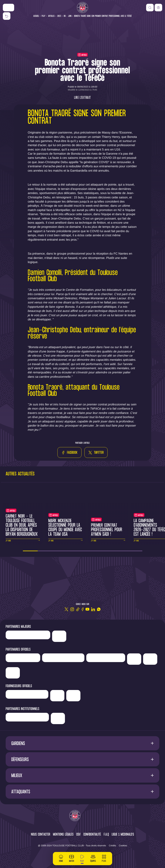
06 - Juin (68, 16)
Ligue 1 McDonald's (123, 835)
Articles (51, 16)
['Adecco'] (150, 659)
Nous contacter (41, 835)
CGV (78, 835)
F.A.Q (106, 835)
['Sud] (134, 659)
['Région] (27, 717)
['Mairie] (58, 718)
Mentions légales (63, 835)
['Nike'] (8, 8)
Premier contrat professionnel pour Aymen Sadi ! (107, 530)
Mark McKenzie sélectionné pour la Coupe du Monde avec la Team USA (65, 528)
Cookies (123, 846)
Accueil (36, 16)
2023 (59, 16)
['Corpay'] (73, 696)
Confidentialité (92, 835)
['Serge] (106, 658)
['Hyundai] (63, 658)
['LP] (28, 635)
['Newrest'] (23, 658)
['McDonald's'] (57, 696)
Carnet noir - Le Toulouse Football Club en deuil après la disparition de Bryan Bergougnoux (22, 525)
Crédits (113, 846)
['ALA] (13, 673)
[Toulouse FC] (82, 8)
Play (44, 16)
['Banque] (27, 694)
